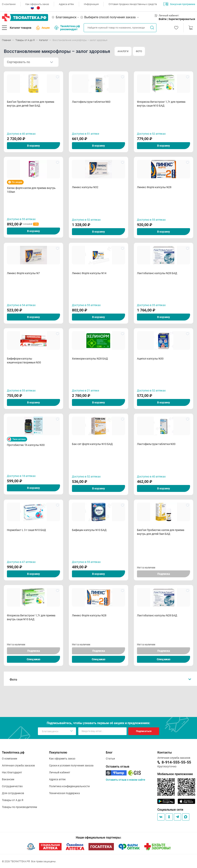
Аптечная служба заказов (18, 765)
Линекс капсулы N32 (85, 187)
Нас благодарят (12, 772)
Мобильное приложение (175, 774)
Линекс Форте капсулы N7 (23, 273)
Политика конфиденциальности (69, 786)
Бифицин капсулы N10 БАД (89, 530)
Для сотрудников (13, 793)
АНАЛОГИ (123, 51)
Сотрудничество (12, 786)
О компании (9, 4)
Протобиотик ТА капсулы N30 (26, 445)
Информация (91, 4)
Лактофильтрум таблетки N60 (91, 102)
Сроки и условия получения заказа (71, 765)
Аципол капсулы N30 (150, 359)
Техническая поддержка (64, 793)
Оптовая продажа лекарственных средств (133, 4)
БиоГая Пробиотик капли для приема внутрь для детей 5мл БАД (31, 104)
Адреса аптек (66, 4)
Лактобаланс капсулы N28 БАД (157, 273)
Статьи (110, 759)
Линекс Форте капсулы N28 (154, 187)
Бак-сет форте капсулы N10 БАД (92, 444)
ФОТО (139, 51)
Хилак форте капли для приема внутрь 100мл (31, 190)
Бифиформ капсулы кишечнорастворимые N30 (24, 361)
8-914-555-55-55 (176, 762)
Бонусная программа (179, 4)
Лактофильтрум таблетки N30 (156, 444)
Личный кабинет (60, 772)
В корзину (33, 146)
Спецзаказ (33, 659)
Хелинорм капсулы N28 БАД (90, 359)
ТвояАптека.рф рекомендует (67, 28)
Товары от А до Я (13, 800)
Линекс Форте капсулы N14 (89, 273)
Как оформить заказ (37, 4)
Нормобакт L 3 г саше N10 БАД (26, 530)
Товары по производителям (19, 807)
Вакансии (8, 779)
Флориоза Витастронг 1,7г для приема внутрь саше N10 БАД (161, 104)
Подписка (164, 574)
